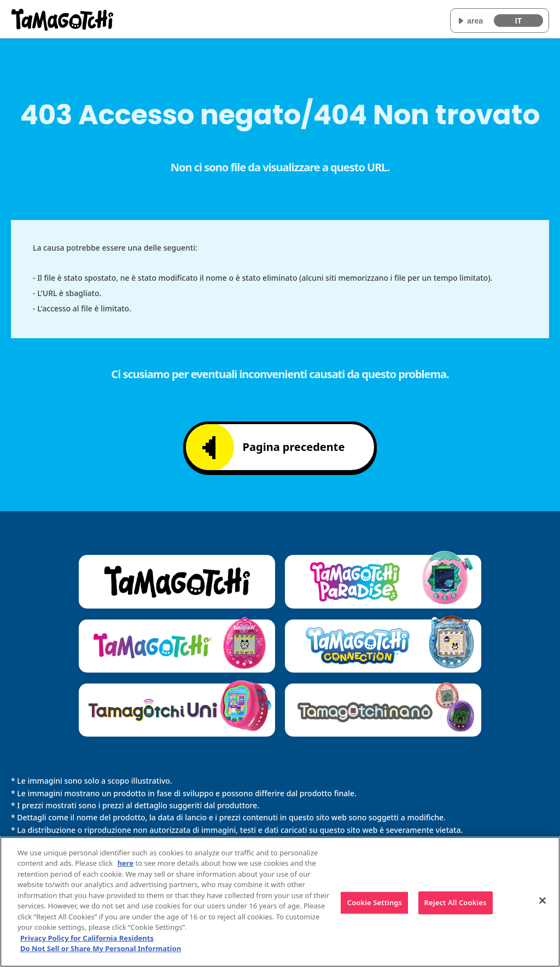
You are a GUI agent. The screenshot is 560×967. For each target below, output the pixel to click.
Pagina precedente (274, 448)
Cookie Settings (375, 902)
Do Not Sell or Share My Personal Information (101, 948)
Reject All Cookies (456, 902)
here (126, 863)
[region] (280, 902)
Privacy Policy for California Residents (87, 938)
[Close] (542, 900)
